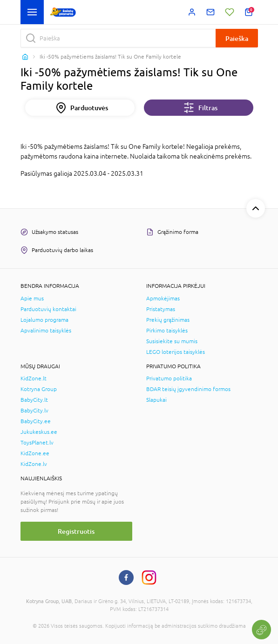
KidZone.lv (34, 464)
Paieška (237, 38)
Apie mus (32, 299)
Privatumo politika (169, 378)
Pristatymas (161, 309)
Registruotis (76, 531)
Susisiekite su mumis (172, 341)
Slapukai (156, 400)
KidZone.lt (34, 378)
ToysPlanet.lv (37, 443)
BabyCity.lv (34, 411)
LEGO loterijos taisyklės (176, 352)
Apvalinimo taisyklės (46, 331)
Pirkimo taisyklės (167, 331)
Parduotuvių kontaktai (48, 309)
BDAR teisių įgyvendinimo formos (188, 389)
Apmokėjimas (163, 299)
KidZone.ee (35, 453)
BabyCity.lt (34, 400)
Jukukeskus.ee (39, 432)
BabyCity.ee (36, 421)
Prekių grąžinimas (168, 320)
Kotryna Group (39, 389)
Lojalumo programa (44, 320)
